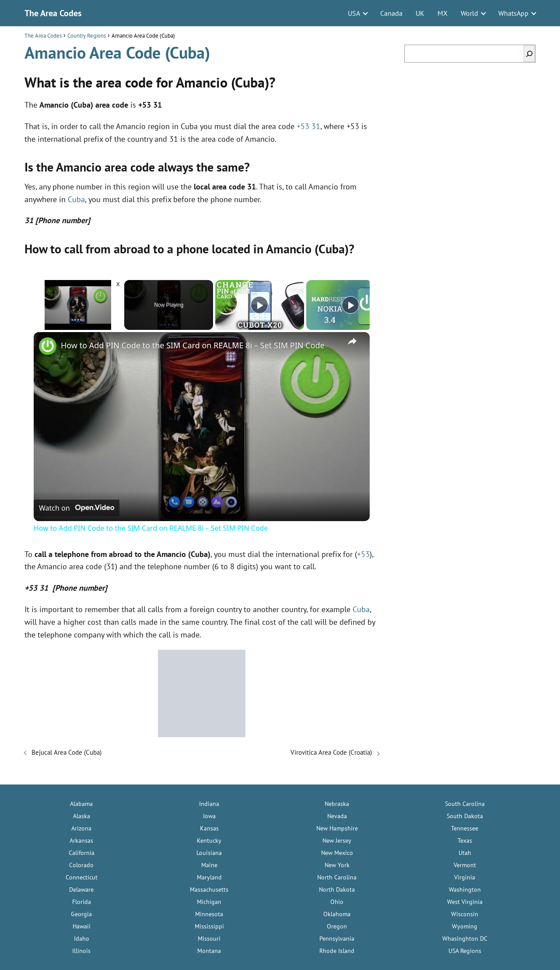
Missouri (209, 938)
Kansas (209, 828)
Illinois (81, 951)
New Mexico (337, 853)
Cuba (76, 199)
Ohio (337, 902)
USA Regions (465, 951)
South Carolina (465, 804)
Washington (465, 889)
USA (354, 13)
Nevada (337, 816)
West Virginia (465, 902)
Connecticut (82, 877)
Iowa (209, 816)
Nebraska (337, 804)
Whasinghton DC (465, 938)
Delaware (81, 889)
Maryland (209, 877)
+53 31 (308, 126)
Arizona (81, 828)
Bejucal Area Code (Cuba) (66, 752)
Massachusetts (209, 889)
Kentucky (209, 840)
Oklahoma (337, 914)
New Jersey (337, 840)
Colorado (81, 865)
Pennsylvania (337, 938)
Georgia (81, 914)
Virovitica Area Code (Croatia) (331, 752)
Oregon (337, 926)
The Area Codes (53, 13)
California (82, 853)
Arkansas (81, 840)
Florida (82, 902)
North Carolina (337, 877)
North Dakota (337, 889)
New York (337, 865)
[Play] (259, 305)
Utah (465, 853)
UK (420, 13)
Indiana (209, 804)
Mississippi (209, 926)
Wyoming (465, 926)
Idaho (82, 938)
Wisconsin (465, 914)
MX (443, 13)
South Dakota (465, 816)
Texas (465, 840)
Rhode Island (337, 951)
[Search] (529, 54)
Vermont (465, 865)
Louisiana (209, 853)
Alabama (81, 804)
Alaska (82, 816)
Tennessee (465, 828)
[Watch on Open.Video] (77, 508)
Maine (209, 865)
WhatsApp (513, 13)
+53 (363, 554)
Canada (391, 13)
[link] (48, 346)
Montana (209, 951)
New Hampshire (337, 828)
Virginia (465, 877)
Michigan (209, 902)
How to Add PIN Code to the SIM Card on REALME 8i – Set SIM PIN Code (193, 345)
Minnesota (209, 914)
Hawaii (82, 926)
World (469, 13)
